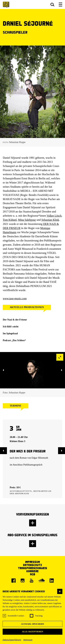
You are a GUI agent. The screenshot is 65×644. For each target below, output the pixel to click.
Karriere (32, 571)
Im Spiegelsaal (10, 333)
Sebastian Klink (50, 220)
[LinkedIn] (52, 581)
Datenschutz (32, 565)
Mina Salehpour (27, 220)
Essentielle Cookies (16, 616)
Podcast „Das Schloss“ (14, 340)
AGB (33, 574)
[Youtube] (32, 581)
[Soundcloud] (42, 581)
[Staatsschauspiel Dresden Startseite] (6, 5)
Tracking (39, 616)
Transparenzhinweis (33, 568)
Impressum (28, 640)
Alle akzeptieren (32, 632)
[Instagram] (23, 581)
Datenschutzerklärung (12, 640)
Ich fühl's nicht (11, 327)
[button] (52, 4)
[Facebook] (14, 581)
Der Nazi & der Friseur (15, 320)
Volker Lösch (54, 216)
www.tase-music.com (15, 298)
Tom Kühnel (10, 220)
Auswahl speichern (32, 624)
